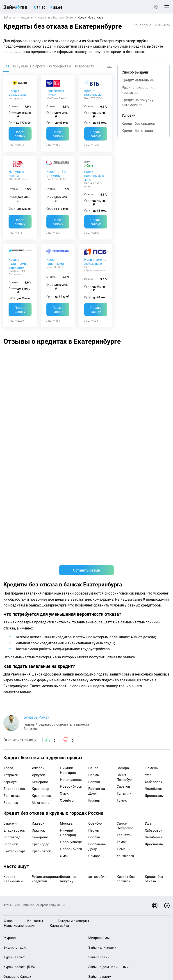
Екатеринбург (14, 688)
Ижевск (38, 605)
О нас (8, 758)
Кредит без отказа (137, 131)
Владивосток (14, 626)
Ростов (94, 619)
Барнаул (10, 619)
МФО (7, 843)
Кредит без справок (138, 123)
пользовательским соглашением (116, 929)
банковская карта (21, 368)
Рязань (94, 638)
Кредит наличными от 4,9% (95, 176)
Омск (64, 631)
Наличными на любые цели (95, 262)
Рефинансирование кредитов (138, 90)
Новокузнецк (71, 617)
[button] (164, 343)
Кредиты (27, 17)
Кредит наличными (17, 93)
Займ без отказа (101, 862)
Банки (8, 833)
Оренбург (67, 638)
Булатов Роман (37, 555)
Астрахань (12, 612)
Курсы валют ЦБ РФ (19, 804)
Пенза (93, 605)
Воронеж (11, 640)
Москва (66, 661)
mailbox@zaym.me (26, 890)
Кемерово (40, 619)
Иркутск (38, 612)
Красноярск (41, 633)
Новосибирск (71, 624)
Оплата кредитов (17, 862)
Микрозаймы (99, 775)
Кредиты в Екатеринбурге (55, 17)
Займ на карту (100, 814)
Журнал (10, 775)
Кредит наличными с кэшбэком (18, 264)
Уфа (148, 612)
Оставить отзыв (86, 407)
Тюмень (151, 605)
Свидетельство (13, 944)
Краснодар (41, 626)
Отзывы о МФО (16, 823)
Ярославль (154, 633)
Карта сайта (59, 763)
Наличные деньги (16, 174)
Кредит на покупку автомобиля (138, 103)
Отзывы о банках (17, 814)
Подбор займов (16, 872)
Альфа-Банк (58, 360)
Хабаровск (154, 619)
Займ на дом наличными (108, 804)
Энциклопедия (15, 785)
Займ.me (9, 17)
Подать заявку (20, 134)
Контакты (35, 758)
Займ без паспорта (104, 833)
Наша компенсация (19, 763)
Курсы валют (14, 794)
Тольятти (124, 631)
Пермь (94, 612)
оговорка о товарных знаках (142, 940)
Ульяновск (125, 693)
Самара (123, 605)
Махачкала (41, 640)
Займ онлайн (99, 794)
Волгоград (12, 633)
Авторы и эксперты (73, 758)
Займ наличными (102, 785)
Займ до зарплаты (103, 852)
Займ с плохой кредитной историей (117, 823)
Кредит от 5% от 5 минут (56, 174)
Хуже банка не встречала (141, 368)
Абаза (8, 605)
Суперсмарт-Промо (56, 93)
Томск (122, 638)
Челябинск (154, 626)
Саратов (123, 624)
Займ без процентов (105, 843)
